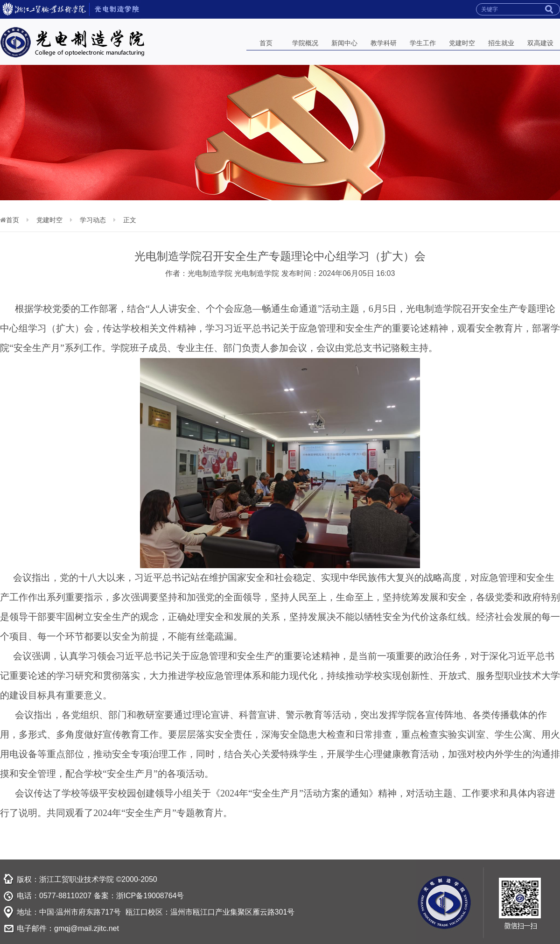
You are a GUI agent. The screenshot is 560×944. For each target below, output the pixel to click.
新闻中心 (344, 43)
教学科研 (384, 43)
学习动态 (93, 220)
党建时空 (462, 43)
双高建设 (540, 43)
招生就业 (501, 43)
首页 (266, 43)
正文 (130, 220)
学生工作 (423, 43)
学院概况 (305, 43)
